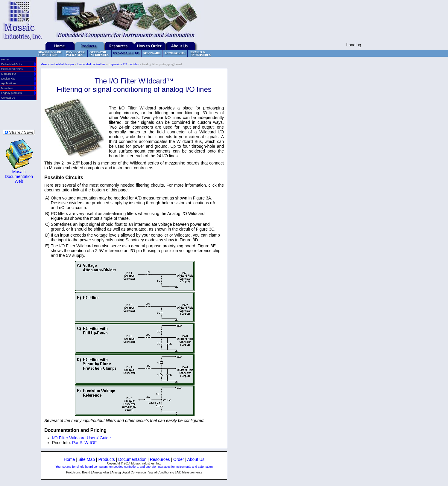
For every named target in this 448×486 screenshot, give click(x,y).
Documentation (132, 459)
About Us (196, 459)
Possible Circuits (64, 178)
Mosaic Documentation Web (19, 176)
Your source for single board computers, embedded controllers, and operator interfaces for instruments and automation (134, 467)
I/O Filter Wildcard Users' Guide (81, 438)
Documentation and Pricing (75, 430)
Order (179, 459)
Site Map (87, 459)
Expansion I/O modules (124, 64)
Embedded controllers (91, 64)
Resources (160, 459)
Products (106, 459)
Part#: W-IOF (84, 443)
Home (69, 459)
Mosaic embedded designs (57, 64)
